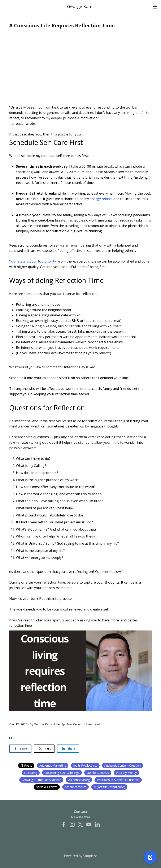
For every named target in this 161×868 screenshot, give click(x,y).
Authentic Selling (79, 780)
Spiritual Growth (72, 724)
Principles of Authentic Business (118, 780)
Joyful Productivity (85, 765)
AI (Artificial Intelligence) (109, 787)
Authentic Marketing (53, 765)
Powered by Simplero (81, 856)
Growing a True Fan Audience (41, 780)
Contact (81, 812)
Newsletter (81, 817)
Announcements (75, 787)
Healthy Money (127, 772)
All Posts (26, 765)
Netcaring (31, 772)
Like (12, 738)
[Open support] (150, 857)
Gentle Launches (98, 772)
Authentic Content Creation (123, 765)
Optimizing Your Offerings (62, 772)
